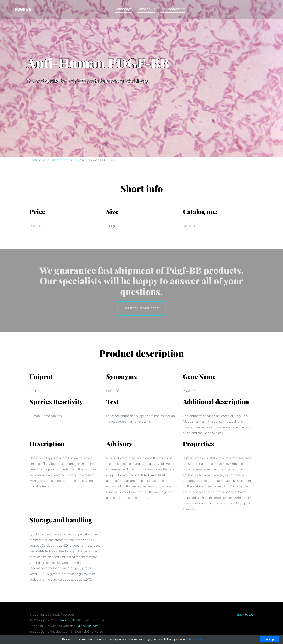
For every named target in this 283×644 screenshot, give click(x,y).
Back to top (245, 615)
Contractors (38, 160)
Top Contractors (173, 9)
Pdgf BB (23, 9)
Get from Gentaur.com (141, 308)
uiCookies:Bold (65, 620)
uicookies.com (88, 626)
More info (195, 639)
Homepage (123, 9)
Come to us (146, 9)
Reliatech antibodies (64, 160)
